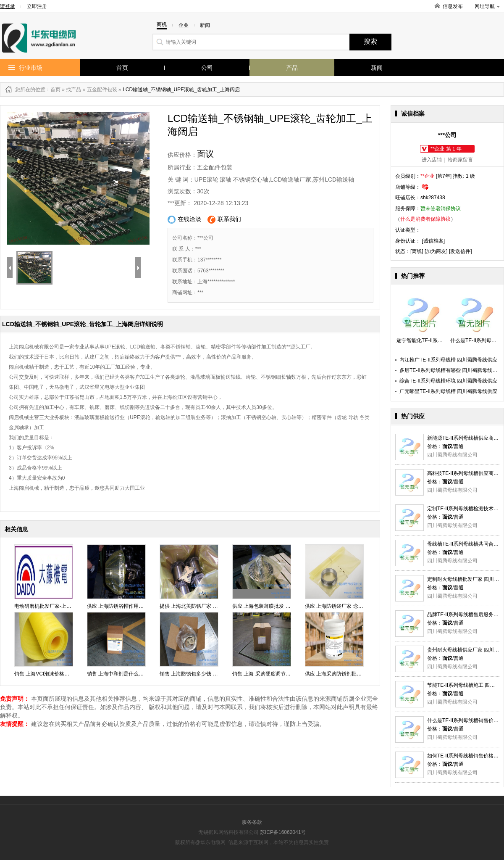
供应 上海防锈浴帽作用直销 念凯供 (126, 606)
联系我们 (224, 220)
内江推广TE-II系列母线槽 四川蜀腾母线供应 (448, 360)
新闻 (377, 68)
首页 (122, 68)
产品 (292, 68)
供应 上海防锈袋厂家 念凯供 (337, 606)
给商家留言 (460, 160)
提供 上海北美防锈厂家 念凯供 (194, 606)
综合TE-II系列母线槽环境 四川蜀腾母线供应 (448, 381)
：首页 (53, 90)
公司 (207, 68)
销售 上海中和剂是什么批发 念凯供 (126, 674)
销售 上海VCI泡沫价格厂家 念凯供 (53, 674)
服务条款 (252, 822)
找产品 (73, 90)
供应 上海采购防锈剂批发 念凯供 (342, 674)
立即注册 (37, 6)
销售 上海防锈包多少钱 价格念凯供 (199, 674)
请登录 (8, 6)
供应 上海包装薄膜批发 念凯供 (266, 606)
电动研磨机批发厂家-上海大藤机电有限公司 (63, 606)
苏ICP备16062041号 (283, 832)
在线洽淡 (184, 220)
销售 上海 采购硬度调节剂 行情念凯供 (275, 674)
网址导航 (487, 6)
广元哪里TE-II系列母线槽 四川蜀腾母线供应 (448, 391)
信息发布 (453, 6)
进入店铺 (432, 160)
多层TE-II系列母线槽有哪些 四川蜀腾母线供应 (451, 370)
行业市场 (31, 68)
